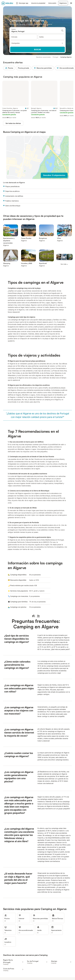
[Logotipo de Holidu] (8, 3)
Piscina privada (23, 68)
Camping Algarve (66, 57)
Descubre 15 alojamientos (54, 175)
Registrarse (63, 3)
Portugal (55, 57)
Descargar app (22, 3)
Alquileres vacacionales (43, 57)
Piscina (9, 68)
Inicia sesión (52, 3)
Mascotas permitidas (43, 68)
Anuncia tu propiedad (38, 3)
